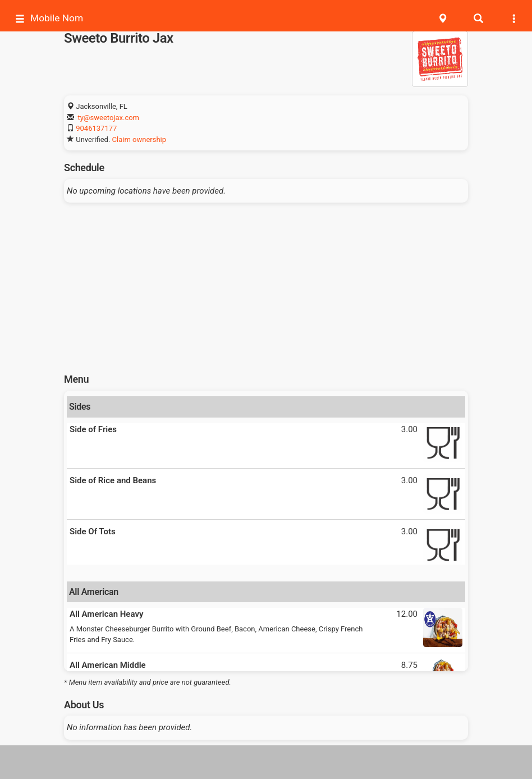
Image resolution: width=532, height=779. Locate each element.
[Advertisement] (266, 284)
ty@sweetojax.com (108, 118)
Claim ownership (139, 139)
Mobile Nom (49, 18)
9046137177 (96, 128)
